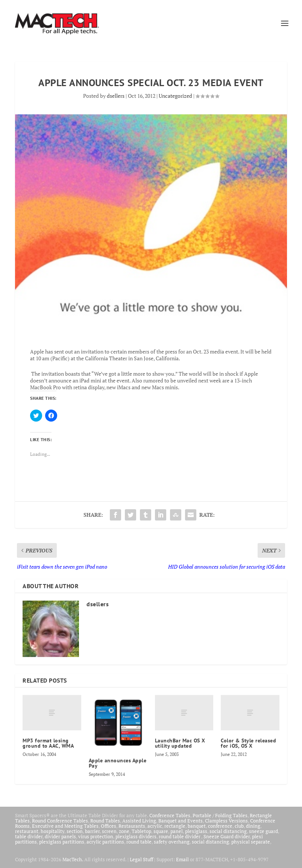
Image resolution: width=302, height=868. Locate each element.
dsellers (116, 96)
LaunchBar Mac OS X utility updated (180, 743)
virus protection (96, 836)
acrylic (155, 826)
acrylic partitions (105, 842)
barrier (92, 831)
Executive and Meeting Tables (65, 826)
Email (182, 859)
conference (220, 826)
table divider (29, 836)
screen (109, 831)
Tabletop (141, 831)
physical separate (251, 842)
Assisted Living (139, 821)
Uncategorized (175, 96)
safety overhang (172, 842)
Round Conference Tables (60, 821)
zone (124, 831)
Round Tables (105, 821)
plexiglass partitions (62, 842)
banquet (197, 826)
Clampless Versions (226, 821)
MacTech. (73, 859)
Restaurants (132, 826)
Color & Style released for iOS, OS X (248, 743)
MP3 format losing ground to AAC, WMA (48, 743)
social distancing (228, 831)
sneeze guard (263, 831)
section (75, 831)
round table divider (180, 836)
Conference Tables (170, 815)
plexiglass (196, 831)
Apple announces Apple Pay (118, 763)
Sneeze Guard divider (227, 836)
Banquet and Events (181, 821)
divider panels (60, 836)
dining (253, 826)
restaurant (27, 831)
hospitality (52, 831)
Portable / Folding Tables (220, 815)
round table (139, 842)
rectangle (175, 826)
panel (177, 831)
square (161, 831)
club (239, 826)
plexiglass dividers (136, 836)
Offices (109, 826)
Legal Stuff (141, 859)
